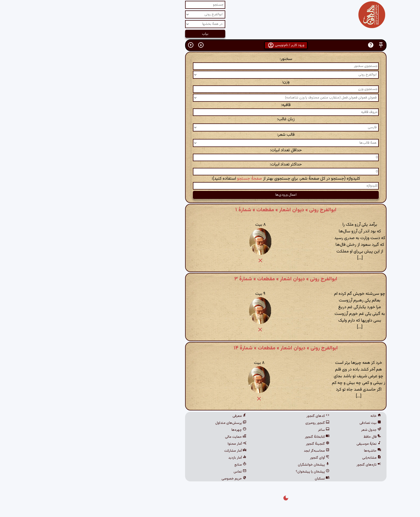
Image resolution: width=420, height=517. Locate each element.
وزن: (210, 82)
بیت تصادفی (295, 423)
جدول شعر (295, 430)
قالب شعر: (210, 135)
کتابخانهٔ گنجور (241, 437)
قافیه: (210, 105)
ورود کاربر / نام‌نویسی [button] (210, 45)
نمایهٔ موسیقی (293, 444)
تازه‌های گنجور (293, 465)
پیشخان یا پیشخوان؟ (237, 472)
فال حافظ (297, 437)
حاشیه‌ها (297, 451)
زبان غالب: (210, 119)
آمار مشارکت (160, 451)
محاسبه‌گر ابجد (241, 451)
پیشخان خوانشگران (238, 465)
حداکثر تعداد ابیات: (210, 165)
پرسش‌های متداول (155, 423)
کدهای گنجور (242, 416)
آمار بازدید (162, 458)
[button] (305, 45)
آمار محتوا (161, 444)
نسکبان (246, 479)
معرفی (164, 416)
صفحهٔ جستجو (174, 179)
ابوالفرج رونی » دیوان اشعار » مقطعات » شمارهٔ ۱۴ (210, 348)
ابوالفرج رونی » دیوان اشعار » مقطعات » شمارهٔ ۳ (210, 279)
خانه (300, 416)
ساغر (248, 430)
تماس (164, 472)
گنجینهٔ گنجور (242, 444)
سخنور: (210, 59)
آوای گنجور (244, 458)
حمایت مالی (160, 437)
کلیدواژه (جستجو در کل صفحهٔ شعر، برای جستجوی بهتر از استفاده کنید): (210, 179)
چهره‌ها (163, 430)
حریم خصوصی (158, 479)
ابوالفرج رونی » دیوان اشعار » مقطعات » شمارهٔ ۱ (210, 210)
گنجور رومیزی (242, 423)
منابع (165, 465)
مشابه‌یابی (296, 458)
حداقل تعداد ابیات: (210, 150)
